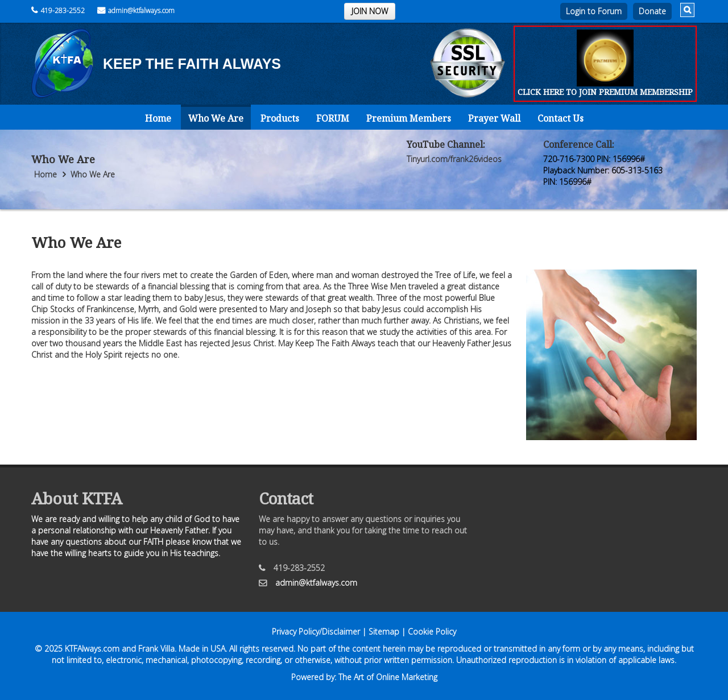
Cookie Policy (432, 631)
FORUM (333, 118)
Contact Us (561, 118)
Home (158, 118)
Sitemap (384, 631)
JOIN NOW (370, 11)
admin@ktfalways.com (136, 11)
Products (280, 118)
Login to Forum (594, 11)
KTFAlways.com (92, 649)
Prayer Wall (494, 118)
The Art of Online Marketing (388, 677)
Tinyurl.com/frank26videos (454, 159)
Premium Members (409, 118)
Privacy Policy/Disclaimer (316, 631)
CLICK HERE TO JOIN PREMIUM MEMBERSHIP (605, 92)
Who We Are (216, 118)
